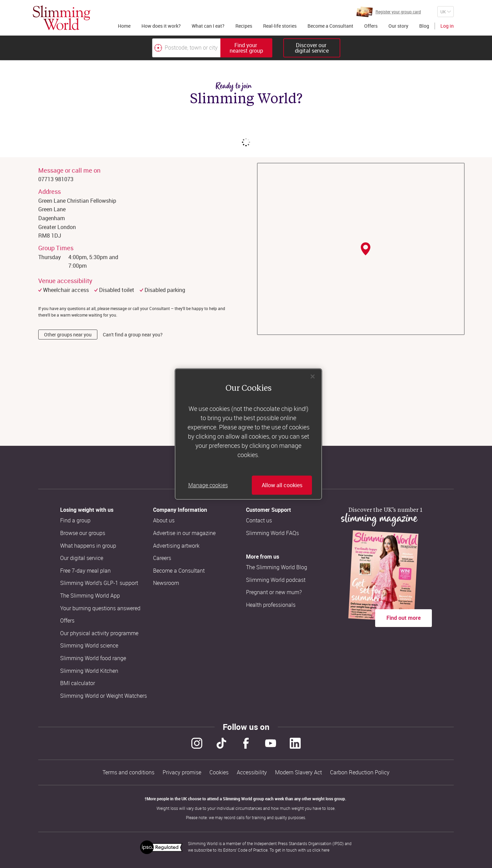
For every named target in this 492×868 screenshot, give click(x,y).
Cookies (219, 772)
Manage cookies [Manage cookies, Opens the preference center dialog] (208, 485)
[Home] (61, 18)
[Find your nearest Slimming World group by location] (158, 48)
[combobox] (212, 48)
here (325, 850)
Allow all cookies (282, 485)
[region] (248, 434)
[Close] (313, 376)
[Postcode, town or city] (186, 48)
